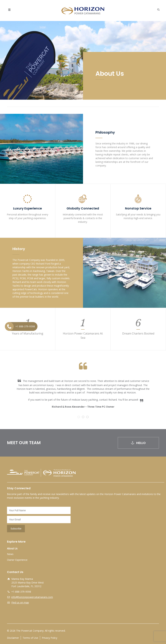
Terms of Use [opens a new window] (30, 638)
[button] (158, 10)
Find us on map (20, 602)
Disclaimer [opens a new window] (13, 638)
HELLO (138, 443)
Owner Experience (17, 560)
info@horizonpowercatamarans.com (32, 597)
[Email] (39, 520)
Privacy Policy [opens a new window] (50, 638)
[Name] (39, 510)
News (10, 554)
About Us (12, 548)
